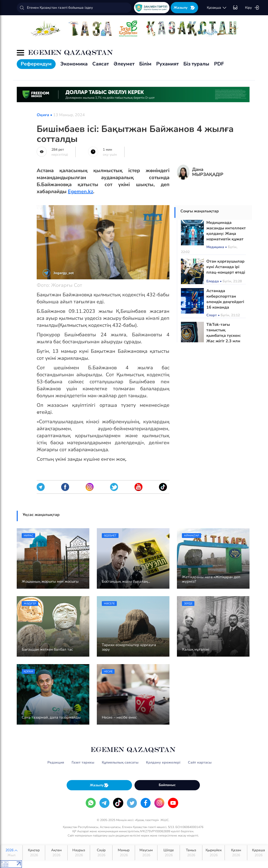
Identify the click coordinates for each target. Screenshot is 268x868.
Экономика (74, 64)
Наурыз (79, 853)
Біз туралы (196, 64)
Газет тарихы (83, 762)
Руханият (167, 64)
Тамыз (191, 853)
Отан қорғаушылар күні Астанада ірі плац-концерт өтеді (226, 267)
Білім (145, 64)
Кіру (252, 8)
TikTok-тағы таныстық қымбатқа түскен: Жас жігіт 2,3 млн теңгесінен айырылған (224, 338)
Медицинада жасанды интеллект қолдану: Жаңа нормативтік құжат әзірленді (226, 234)
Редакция (56, 762)
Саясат (101, 64)
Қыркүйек (213, 853)
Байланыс (167, 785)
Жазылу (184, 8)
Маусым (146, 853)
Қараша (258, 853)
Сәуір (101, 853)
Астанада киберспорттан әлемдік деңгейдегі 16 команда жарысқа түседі (225, 302)
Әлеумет (124, 64)
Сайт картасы (200, 762)
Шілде (169, 853)
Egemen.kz (80, 192)
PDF (219, 64)
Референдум (36, 64)
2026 (11, 853)
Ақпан (56, 853)
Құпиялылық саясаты (120, 762)
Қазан (236, 853)
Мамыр (124, 853)
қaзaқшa (217, 8)
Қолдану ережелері (163, 762)
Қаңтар (34, 853)
